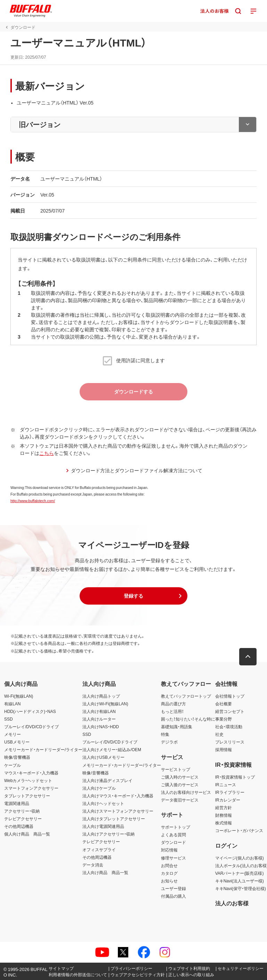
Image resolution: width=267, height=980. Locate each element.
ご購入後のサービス (180, 784)
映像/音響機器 (17, 757)
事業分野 (224, 719)
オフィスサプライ (99, 849)
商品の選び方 (173, 704)
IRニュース (226, 784)
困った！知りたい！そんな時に (188, 719)
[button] (133, 596)
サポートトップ (176, 827)
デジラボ (169, 742)
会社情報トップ (230, 696)
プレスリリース (230, 742)
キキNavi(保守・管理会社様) (241, 888)
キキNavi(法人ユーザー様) (240, 881)
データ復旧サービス (180, 800)
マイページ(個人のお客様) (240, 858)
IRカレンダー (228, 800)
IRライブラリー (230, 792)
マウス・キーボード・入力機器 (31, 773)
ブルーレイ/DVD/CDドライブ (31, 726)
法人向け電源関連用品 (103, 826)
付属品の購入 (173, 896)
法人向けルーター (99, 719)
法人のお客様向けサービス (186, 792)
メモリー (13, 734)
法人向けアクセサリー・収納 (108, 834)
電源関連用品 (17, 803)
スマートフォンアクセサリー (31, 788)
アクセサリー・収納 (22, 811)
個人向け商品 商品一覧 (27, 834)
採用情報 (224, 749)
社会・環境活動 (229, 726)
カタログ (169, 873)
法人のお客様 (232, 903)
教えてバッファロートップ (186, 696)
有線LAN (12, 704)
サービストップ (176, 769)
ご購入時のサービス (180, 777)
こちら (47, 453)
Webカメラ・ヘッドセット (28, 780)
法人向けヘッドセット (103, 803)
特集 (165, 734)
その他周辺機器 (19, 826)
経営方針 (224, 807)
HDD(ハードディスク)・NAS (30, 711)
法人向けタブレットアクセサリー (114, 819)
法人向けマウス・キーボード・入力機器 (118, 796)
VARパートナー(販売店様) (240, 873)
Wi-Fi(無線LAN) (19, 696)
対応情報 (169, 850)
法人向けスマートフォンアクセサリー (118, 811)
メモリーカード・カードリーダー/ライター (43, 749)
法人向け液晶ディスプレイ (107, 780)
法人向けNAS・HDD (101, 726)
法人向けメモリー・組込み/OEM (112, 749)
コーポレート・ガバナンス (239, 830)
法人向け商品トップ (101, 696)
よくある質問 (173, 834)
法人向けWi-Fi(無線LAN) (105, 704)
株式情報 (224, 823)
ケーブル (13, 765)
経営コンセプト (230, 711)
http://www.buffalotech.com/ (33, 501)
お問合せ (169, 865)
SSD (9, 719)
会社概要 (224, 704)
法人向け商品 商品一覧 (105, 872)
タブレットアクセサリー (27, 796)
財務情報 (224, 815)
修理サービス (173, 858)
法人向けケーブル (99, 788)
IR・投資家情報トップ (235, 777)
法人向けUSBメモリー (103, 757)
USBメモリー (17, 742)
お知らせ (169, 881)
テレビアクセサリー (23, 819)
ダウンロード (173, 842)
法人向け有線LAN (99, 711)
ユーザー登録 (173, 888)
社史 (219, 734)
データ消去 (93, 865)
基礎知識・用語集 (177, 726)
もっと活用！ (172, 711)
